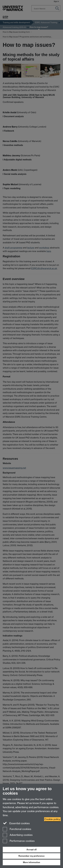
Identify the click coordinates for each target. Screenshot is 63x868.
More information (31, 862)
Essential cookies (16, 823)
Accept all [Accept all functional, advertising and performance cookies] (31, 850)
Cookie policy (52, 819)
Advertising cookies (18, 835)
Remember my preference (31, 856)
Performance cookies (19, 841)
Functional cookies (17, 829)
